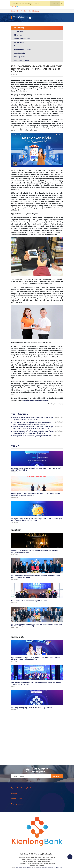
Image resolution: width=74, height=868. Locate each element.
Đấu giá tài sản (19, 53)
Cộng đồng (18, 35)
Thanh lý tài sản (20, 57)
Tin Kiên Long (19, 28)
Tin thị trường (19, 42)
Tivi (15, 46)
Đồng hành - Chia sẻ (21, 60)
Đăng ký (57, 776)
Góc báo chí (18, 31)
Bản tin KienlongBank (22, 39)
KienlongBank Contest (22, 50)
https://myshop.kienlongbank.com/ (35, 400)
